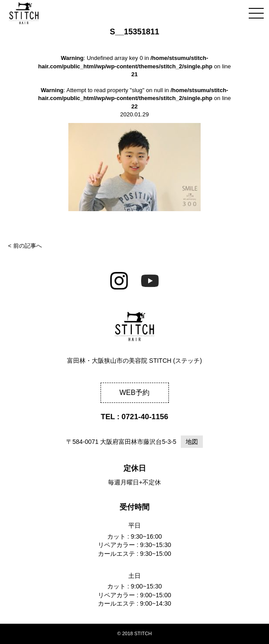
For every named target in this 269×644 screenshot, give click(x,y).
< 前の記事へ (25, 246)
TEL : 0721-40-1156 (135, 417)
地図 (192, 442)
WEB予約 (134, 393)
